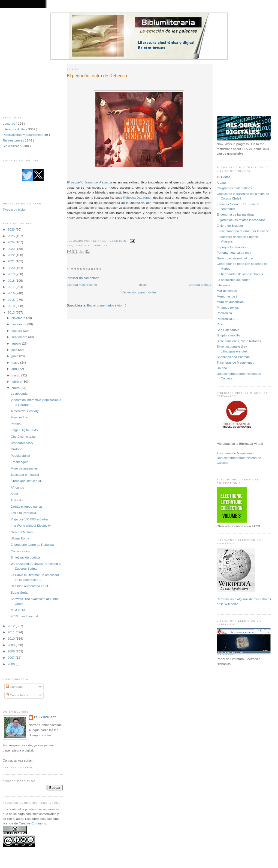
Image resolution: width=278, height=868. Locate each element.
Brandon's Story (22, 443)
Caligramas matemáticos (234, 188)
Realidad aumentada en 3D (30, 586)
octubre (17, 331)
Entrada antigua (200, 285)
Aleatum (223, 183)
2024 (12, 242)
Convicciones (20, 551)
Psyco (221, 324)
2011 (12, 632)
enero (16, 388)
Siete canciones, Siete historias (239, 341)
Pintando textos (228, 307)
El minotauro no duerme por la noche (243, 231)
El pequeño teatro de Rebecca (32, 545)
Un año (222, 368)
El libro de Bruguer (230, 226)
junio (15, 356)
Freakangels (19, 462)
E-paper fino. (20, 417)
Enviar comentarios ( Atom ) (107, 305)
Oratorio (16, 449)
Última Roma (20, 538)
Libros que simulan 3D (26, 481)
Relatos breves (14, 140)
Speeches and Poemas (233, 357)
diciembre (19, 318)
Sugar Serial (19, 592)
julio (15, 350)
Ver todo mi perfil (18, 768)
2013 (12, 312)
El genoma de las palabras (235, 214)
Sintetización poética (25, 557)
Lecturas (9, 123)
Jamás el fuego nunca (26, 506)
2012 (12, 626)
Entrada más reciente (82, 285)
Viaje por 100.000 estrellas (29, 519)
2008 (12, 651)
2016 (12, 293)
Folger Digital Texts (24, 430)
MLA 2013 (18, 610)
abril (15, 369)
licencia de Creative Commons (24, 823)
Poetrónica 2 (226, 319)
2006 (12, 664)
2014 (12, 306)
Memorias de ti (227, 296)
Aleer (14, 494)
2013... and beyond (24, 616)
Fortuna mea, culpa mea (234, 252)
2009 (12, 645)
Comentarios (17, 695)
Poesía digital (20, 456)
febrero (17, 381)
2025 (12, 236)
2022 (12, 255)
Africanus (17, 487)
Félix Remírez (45, 717)
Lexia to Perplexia (23, 513)
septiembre (20, 337)
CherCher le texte (23, 436)
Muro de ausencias (24, 468)
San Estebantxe (228, 330)
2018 (12, 280)
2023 (12, 249)
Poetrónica (224, 313)
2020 (12, 268)
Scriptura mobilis (228, 335)
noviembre (19, 324)
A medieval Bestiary (25, 411)
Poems (16, 424)
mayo (16, 362)
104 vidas (223, 177)
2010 (12, 638)
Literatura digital (14, 129)
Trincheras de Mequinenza (235, 362)
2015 (12, 300)
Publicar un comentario (83, 278)
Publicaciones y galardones (23, 135)
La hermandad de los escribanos (240, 274)
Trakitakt (17, 500)
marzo (16, 375)
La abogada (19, 393)
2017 (12, 287)
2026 (12, 229)
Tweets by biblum (15, 209)
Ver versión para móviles (139, 292)
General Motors (22, 532)
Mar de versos (227, 291)
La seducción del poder (233, 280)
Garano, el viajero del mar (235, 258)
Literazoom (225, 285)
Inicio (143, 285)
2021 (12, 261)
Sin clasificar (12, 146)
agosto (17, 343)
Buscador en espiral (25, 475)
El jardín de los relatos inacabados (241, 220)
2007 (12, 657)
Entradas (14, 687)
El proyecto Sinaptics (232, 247)
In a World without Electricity (31, 525)
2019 (12, 274)
